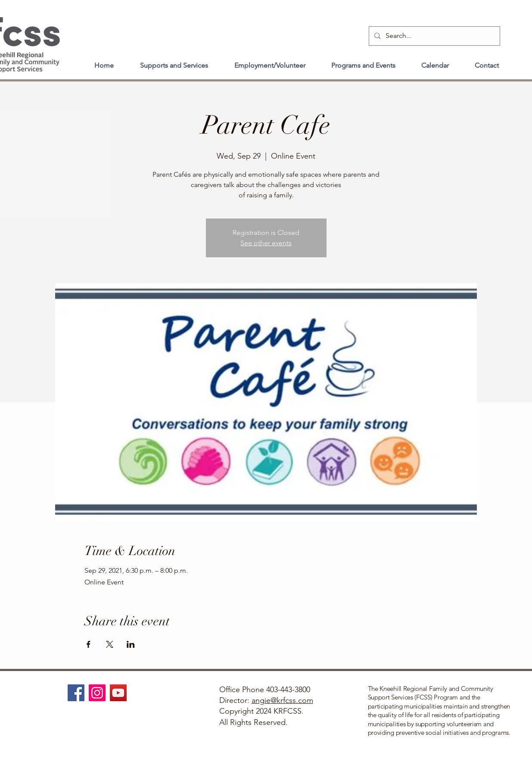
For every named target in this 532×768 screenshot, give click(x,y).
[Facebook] (76, 693)
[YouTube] (118, 693)
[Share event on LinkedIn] (131, 644)
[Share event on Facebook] (89, 644)
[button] (174, 62)
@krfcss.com (292, 700)
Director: (235, 700)
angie (261, 700)
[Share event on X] (110, 644)
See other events (266, 243)
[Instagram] (97, 693)
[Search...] (434, 36)
